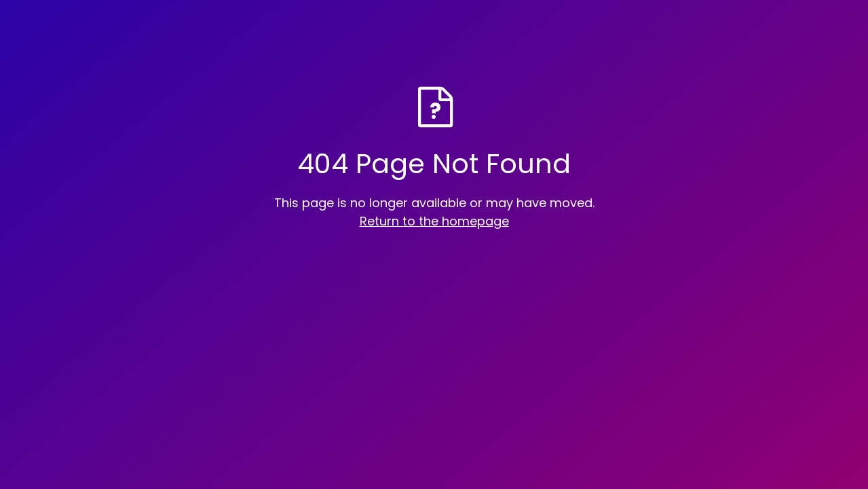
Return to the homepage (434, 221)
